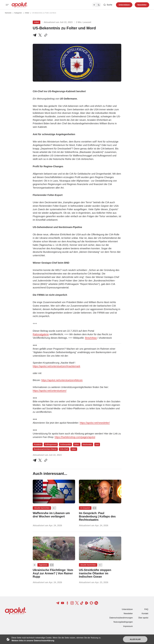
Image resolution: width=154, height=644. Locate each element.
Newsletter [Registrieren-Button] (142, 5)
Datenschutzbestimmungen (121, 618)
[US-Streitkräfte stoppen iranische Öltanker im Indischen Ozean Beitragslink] (100, 573)
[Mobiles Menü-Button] (7, 5)
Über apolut (143, 618)
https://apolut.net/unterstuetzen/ (50, 391)
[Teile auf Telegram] (35, 35)
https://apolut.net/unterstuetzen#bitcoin (62, 380)
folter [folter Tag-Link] (74, 449)
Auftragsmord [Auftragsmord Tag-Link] (51, 444)
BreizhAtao (91, 338)
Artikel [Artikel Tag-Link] (37, 22)
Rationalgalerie (41, 334)
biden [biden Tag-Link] (77, 444)
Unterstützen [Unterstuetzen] (124, 5)
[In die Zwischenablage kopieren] (45, 35)
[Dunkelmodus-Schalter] (96, 5)
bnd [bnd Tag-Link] (97, 444)
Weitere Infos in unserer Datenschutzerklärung (33, 641)
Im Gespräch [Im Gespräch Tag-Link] (85, 508)
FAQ (146, 609)
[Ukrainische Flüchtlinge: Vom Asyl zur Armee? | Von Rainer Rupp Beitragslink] (54, 573)
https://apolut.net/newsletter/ (95, 423)
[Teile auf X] (40, 35)
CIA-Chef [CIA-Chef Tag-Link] (64, 449)
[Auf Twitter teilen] (40, 460)
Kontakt (145, 614)
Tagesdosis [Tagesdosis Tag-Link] (43, 565)
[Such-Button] (108, 5)
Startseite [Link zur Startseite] (8, 13)
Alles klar (135, 639)
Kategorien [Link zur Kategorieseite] (18, 13)
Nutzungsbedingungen (123, 622)
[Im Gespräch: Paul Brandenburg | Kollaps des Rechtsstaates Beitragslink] (100, 516)
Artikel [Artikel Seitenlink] (27, 13)
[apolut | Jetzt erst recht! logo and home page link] (19, 5)
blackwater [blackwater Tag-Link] (87, 444)
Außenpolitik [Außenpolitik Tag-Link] (65, 444)
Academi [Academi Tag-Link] (38, 444)
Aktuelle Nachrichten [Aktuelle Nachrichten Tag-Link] (42, 508)
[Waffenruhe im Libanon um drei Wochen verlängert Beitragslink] (54, 515)
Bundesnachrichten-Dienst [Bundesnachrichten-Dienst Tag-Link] (45, 449)
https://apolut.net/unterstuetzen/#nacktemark (56, 366)
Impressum (128, 626)
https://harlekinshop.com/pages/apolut (75, 437)
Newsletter (128, 614)
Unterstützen (127, 609)
